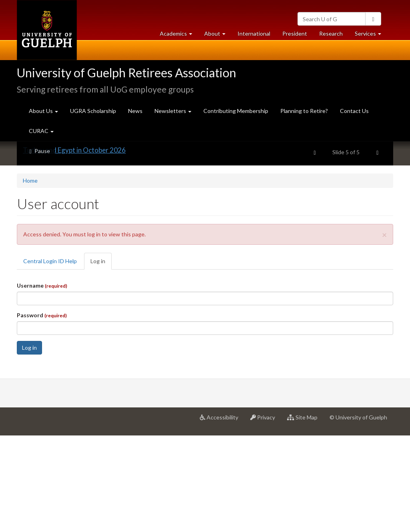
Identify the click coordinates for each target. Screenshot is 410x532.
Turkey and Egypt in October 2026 (74, 247)
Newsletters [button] (173, 111)
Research (334, 35)
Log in (101, 360)
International (254, 33)
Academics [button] (179, 35)
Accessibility (222, 517)
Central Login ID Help (50, 358)
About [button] (218, 35)
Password (42, 412)
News (135, 111)
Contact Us (354, 111)
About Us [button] (43, 111)
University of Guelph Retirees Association (127, 73)
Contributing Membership (236, 111)
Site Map (305, 517)
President (295, 33)
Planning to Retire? (304, 111)
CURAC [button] (41, 131)
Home (30, 277)
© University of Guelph (358, 514)
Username (42, 382)
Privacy (266, 517)
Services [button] (371, 35)
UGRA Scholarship (93, 111)
